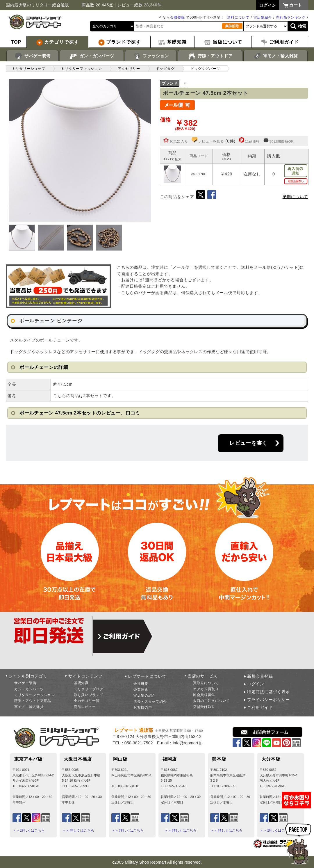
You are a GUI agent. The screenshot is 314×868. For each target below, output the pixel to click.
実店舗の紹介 (144, 696)
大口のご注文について (212, 701)
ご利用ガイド (260, 707)
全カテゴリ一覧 (87, 701)
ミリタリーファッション (35, 695)
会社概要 (141, 684)
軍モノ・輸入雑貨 (275, 56)
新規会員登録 (260, 676)
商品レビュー (85, 707)
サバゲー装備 (32, 56)
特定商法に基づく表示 (268, 692)
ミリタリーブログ (89, 689)
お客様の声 (143, 707)
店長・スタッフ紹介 (150, 702)
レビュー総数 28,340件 (140, 5)
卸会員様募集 (204, 695)
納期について (295, 197)
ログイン (256, 684)
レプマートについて (147, 676)
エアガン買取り (206, 689)
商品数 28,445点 (97, 5)
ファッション (151, 56)
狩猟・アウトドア (210, 56)
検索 (302, 26)
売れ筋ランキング (291, 17)
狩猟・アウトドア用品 (33, 701)
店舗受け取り (204, 707)
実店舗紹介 (263, 17)
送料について (238, 17)
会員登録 (177, 17)
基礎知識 (81, 683)
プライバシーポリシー (268, 700)
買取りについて (206, 683)
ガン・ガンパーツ (92, 56)
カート (296, 5)
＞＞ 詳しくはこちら (29, 830)
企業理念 (141, 690)
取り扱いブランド (89, 695)
